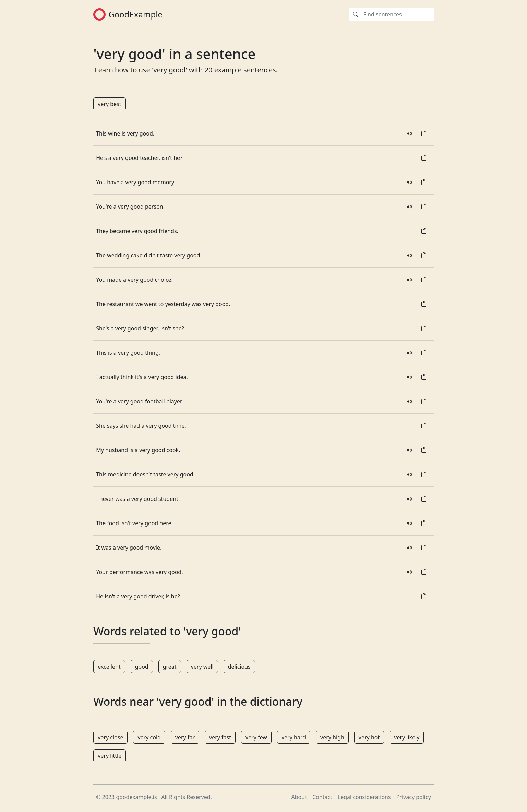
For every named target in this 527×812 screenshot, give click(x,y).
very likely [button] (407, 737)
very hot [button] (369, 737)
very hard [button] (294, 737)
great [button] (170, 667)
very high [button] (332, 737)
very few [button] (256, 737)
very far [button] (185, 737)
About (299, 797)
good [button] (142, 667)
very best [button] (109, 104)
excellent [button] (109, 667)
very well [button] (202, 667)
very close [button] (110, 737)
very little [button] (110, 756)
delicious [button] (239, 667)
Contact (322, 797)
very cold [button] (149, 737)
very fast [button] (220, 737)
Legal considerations (364, 797)
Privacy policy (414, 797)
